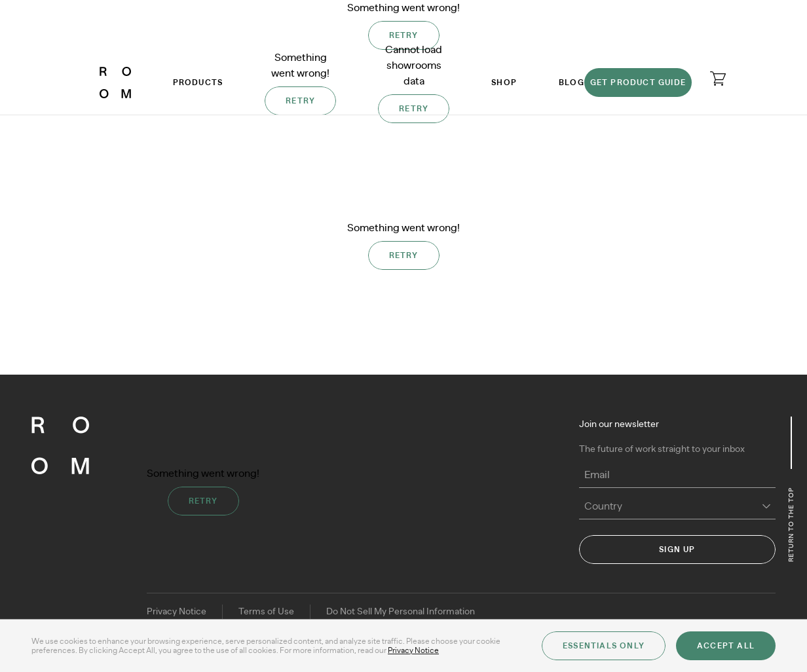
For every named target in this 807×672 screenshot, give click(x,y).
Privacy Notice (177, 612)
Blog (572, 83)
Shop (504, 83)
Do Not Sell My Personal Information (401, 612)
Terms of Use (266, 612)
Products (198, 83)
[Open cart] (718, 79)
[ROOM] (115, 83)
